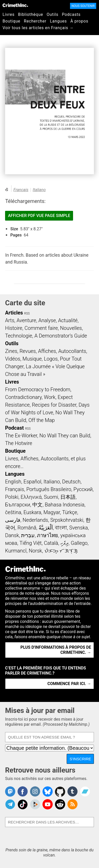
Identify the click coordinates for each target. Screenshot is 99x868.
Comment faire (41, 328)
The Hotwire (19, 443)
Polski (12, 497)
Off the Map (42, 420)
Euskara (32, 512)
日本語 (68, 497)
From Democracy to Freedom (38, 389)
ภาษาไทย (47, 535)
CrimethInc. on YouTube (48, 804)
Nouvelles (71, 328)
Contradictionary (23, 397)
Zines (11, 351)
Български (18, 505)
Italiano (39, 190)
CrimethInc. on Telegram (10, 804)
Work (50, 397)
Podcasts (71, 14)
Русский (83, 489)
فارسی (13, 520)
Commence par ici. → (69, 684)
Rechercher (35, 21)
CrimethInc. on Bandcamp (85, 791)
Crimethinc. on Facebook (23, 791)
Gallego (79, 543)
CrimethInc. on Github (60, 791)
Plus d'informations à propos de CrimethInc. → (56, 650)
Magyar (52, 512)
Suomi (51, 497)
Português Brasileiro (49, 489)
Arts (10, 320)
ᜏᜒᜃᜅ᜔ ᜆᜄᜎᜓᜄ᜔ (61, 551)
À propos (79, 21)
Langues (58, 21)
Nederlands (35, 520)
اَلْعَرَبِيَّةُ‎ (46, 528)
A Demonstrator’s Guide (61, 336)
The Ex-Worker (21, 436)
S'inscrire (80, 759)
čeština (13, 512)
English (13, 482)
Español (32, 482)
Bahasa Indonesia (65, 505)
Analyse (47, 320)
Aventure (26, 320)
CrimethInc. (15, 5)
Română (27, 528)
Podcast (14, 428)
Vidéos (13, 359)
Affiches (47, 351)
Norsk (35, 551)
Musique (32, 359)
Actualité (68, 320)
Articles (14, 313)
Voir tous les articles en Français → (38, 28)
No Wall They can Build (65, 436)
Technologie (19, 336)
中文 (37, 505)
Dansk (12, 535)
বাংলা (61, 528)
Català (51, 543)
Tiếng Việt (30, 543)
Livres (9, 14)
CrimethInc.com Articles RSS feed (73, 804)
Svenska (79, 528)
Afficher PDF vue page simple (39, 216)
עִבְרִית (28, 535)
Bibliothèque (31, 14)
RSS (27, 313)
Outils (52, 14)
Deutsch (71, 482)
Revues (28, 351)
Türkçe (70, 512)
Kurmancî (16, 551)
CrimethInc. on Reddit (60, 804)
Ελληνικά (31, 497)
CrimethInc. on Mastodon (10, 791)
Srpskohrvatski (67, 520)
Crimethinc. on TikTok (23, 804)
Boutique (11, 21)
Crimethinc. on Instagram (35, 791)
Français (21, 190)
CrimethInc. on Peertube (35, 804)
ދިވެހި (64, 543)
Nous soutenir (83, 6)
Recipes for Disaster (54, 405)
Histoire (14, 328)
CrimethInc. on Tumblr (73, 791)
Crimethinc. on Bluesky (48, 791)
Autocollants (72, 351)
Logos (51, 359)
